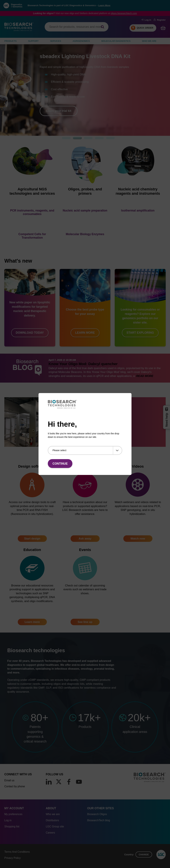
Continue (60, 464)
